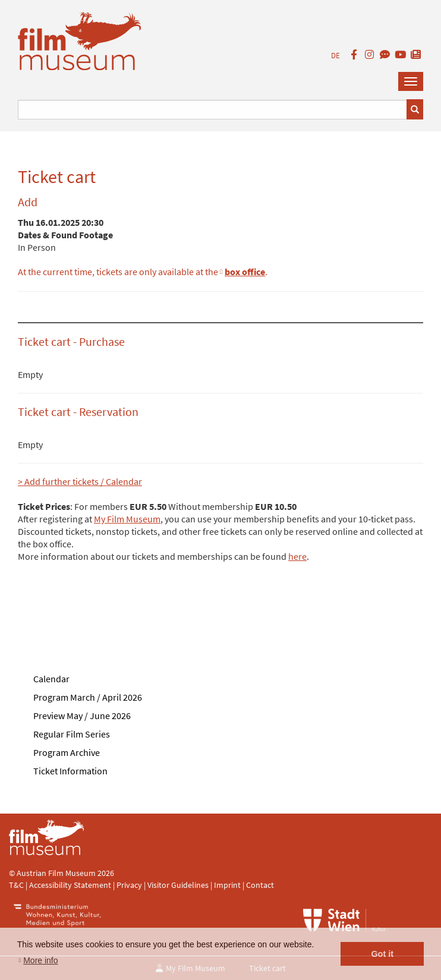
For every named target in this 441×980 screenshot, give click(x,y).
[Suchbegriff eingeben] (212, 110)
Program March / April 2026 (88, 697)
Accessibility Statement (71, 885)
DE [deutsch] (336, 56)
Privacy (129, 885)
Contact (260, 885)
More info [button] (40, 960)
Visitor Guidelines (179, 885)
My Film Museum (127, 519)
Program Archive (67, 752)
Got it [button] (382, 954)
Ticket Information (70, 771)
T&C (16, 885)
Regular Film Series (72, 734)
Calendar (51, 679)
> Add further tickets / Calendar (80, 481)
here (297, 556)
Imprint (227, 885)
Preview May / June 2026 (82, 716)
